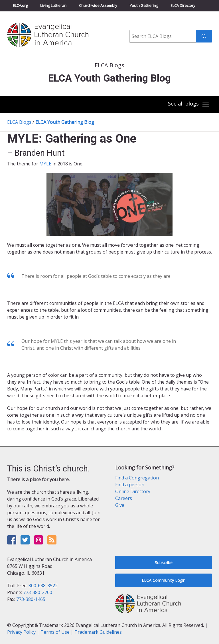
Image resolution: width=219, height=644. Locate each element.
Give (120, 505)
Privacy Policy (21, 632)
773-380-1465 (31, 599)
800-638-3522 (43, 586)
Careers (124, 498)
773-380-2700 (38, 592)
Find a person (130, 485)
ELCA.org (20, 5)
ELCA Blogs (19, 122)
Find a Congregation (137, 478)
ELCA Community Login (164, 580)
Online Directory (133, 491)
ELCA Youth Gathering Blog (65, 122)
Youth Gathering (144, 5)
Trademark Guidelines (98, 632)
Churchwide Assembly (98, 5)
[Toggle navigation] (189, 104)
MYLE (45, 164)
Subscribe (164, 563)
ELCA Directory (183, 5)
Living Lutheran (53, 5)
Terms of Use (55, 632)
